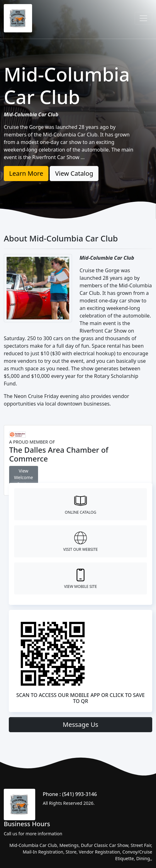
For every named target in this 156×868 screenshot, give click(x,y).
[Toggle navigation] (143, 18)
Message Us (81, 724)
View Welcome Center (24, 477)
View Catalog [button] (74, 173)
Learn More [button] (26, 173)
